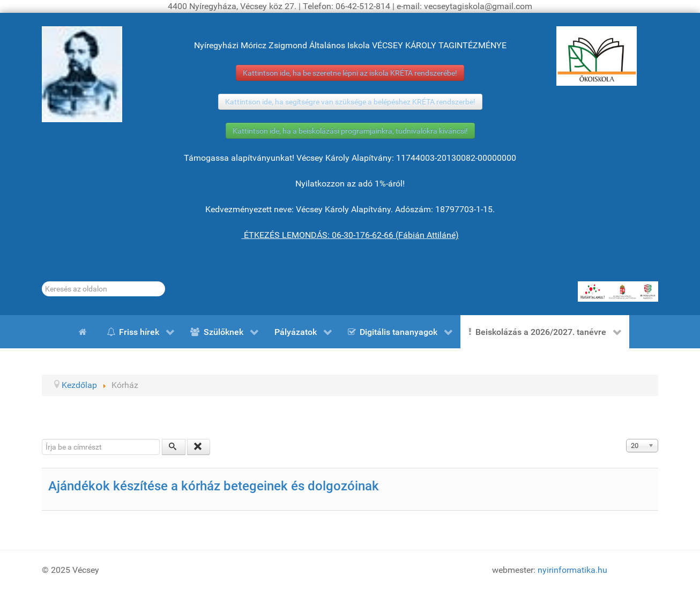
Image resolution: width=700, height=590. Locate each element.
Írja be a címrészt (42, 439)
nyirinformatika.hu (572, 570)
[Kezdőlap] (85, 332)
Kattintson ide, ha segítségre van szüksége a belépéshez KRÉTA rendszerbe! (350, 102)
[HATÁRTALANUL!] (618, 292)
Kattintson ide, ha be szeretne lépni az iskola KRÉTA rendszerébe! (350, 73)
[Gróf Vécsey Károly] (82, 74)
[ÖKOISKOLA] (597, 56)
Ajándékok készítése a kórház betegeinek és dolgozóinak (214, 486)
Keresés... (42, 282)
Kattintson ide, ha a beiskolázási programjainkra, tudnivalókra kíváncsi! (350, 131)
